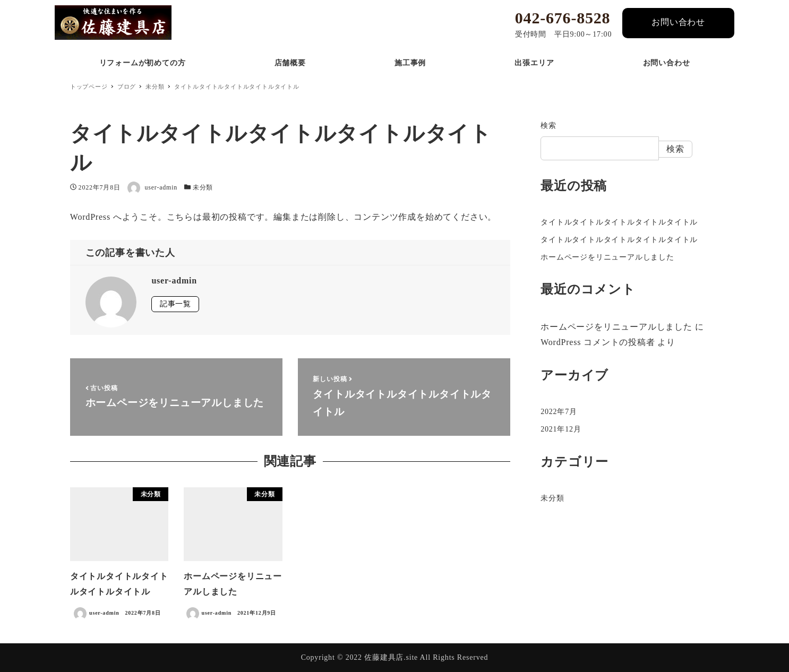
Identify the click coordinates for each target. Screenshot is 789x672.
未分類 (203, 187)
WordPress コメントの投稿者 (598, 342)
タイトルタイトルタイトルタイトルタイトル (619, 222)
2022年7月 (559, 412)
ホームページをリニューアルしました (607, 257)
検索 (548, 126)
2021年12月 (561, 429)
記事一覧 (175, 304)
